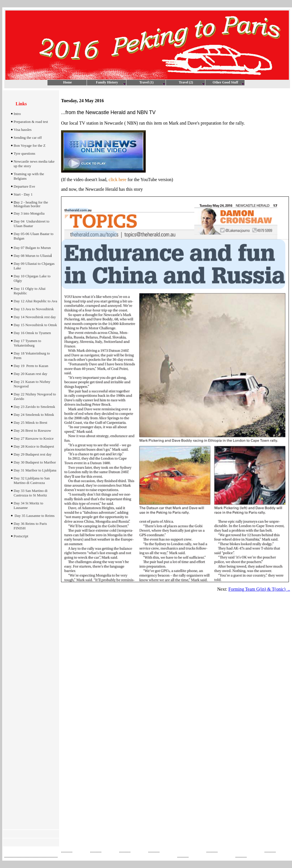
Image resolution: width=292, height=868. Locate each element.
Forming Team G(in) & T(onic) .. (259, 589)
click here (117, 180)
